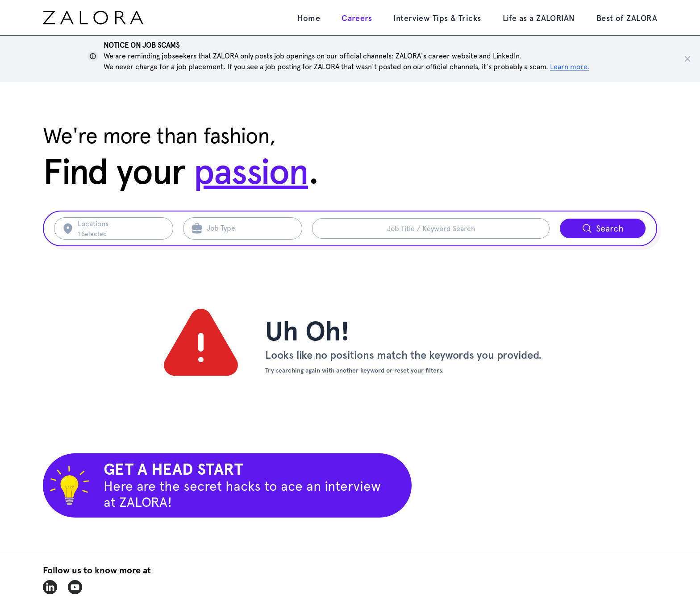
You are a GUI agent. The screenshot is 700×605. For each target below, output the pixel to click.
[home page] (110, 18)
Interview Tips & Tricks (437, 18)
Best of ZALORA (627, 18)
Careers (357, 18)
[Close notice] (687, 59)
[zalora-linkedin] (50, 587)
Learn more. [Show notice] (570, 67)
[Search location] (120, 228)
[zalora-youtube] (75, 587)
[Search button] (603, 228)
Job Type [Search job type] (221, 228)
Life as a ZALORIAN (539, 18)
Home (309, 18)
